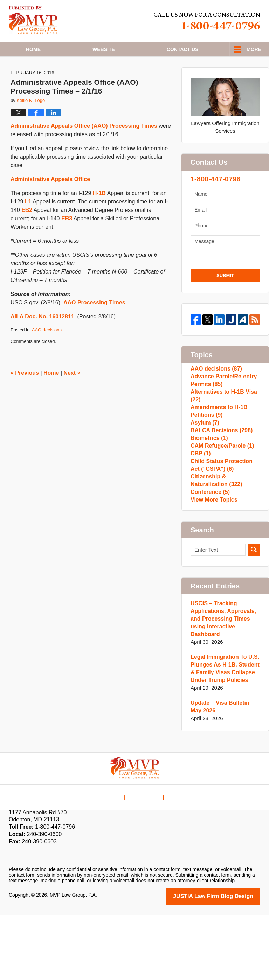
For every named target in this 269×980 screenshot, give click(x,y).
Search (254, 616)
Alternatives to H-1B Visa (222, 425)
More (254, 49)
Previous (25, 394)
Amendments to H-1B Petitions (217, 444)
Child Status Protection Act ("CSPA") (225, 519)
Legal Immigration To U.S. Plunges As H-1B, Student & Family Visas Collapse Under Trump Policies (223, 735)
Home (33, 49)
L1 (28, 222)
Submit (225, 296)
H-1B (99, 214)
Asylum (204, 459)
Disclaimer (111, 857)
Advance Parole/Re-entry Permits (222, 406)
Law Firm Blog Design (227, 962)
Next (72, 394)
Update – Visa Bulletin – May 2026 (220, 773)
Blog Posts (179, 857)
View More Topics (212, 564)
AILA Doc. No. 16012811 (42, 337)
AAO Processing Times (94, 323)
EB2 (27, 231)
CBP (200, 504)
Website (104, 49)
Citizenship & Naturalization (215, 538)
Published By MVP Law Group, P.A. (207, 21)
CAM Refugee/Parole (220, 493)
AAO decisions (47, 350)
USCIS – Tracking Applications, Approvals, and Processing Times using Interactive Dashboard (221, 685)
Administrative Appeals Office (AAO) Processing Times (84, 147)
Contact (183, 49)
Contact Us (144, 857)
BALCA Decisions (220, 470)
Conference (209, 553)
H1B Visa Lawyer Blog (33, 20)
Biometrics (208, 481)
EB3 (67, 239)
